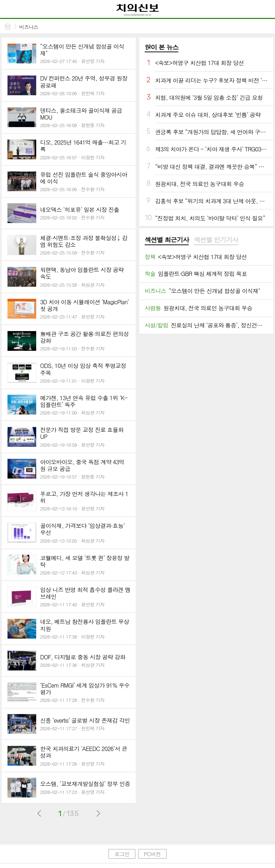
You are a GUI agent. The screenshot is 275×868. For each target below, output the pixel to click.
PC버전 (152, 854)
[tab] (167, 240)
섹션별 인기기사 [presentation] (216, 240)
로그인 (122, 854)
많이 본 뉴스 (161, 47)
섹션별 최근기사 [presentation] (167, 240)
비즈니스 (29, 27)
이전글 (39, 813)
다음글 (98, 813)
